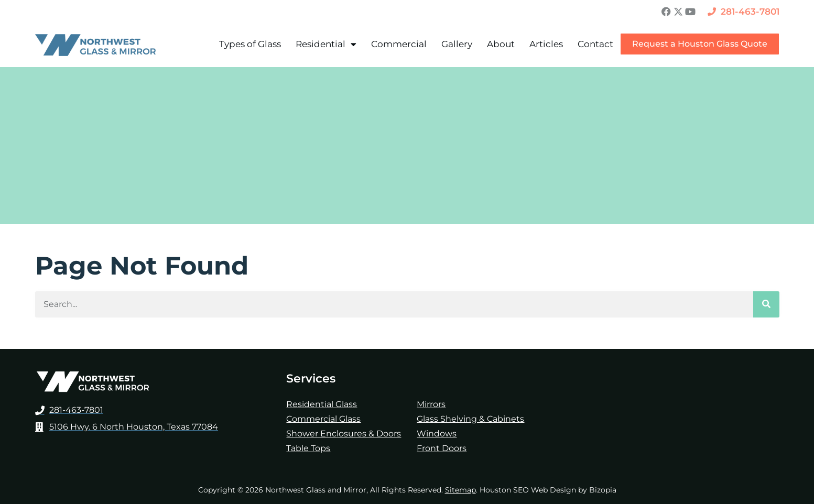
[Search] (766, 304)
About (501, 44)
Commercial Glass (323, 419)
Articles (546, 44)
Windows (437, 434)
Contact (595, 44)
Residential (326, 44)
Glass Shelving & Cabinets (470, 419)
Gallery (457, 44)
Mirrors (431, 404)
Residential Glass (322, 404)
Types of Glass (250, 44)
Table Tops (308, 448)
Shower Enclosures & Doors (344, 434)
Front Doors (442, 448)
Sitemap (460, 490)
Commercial (399, 44)
